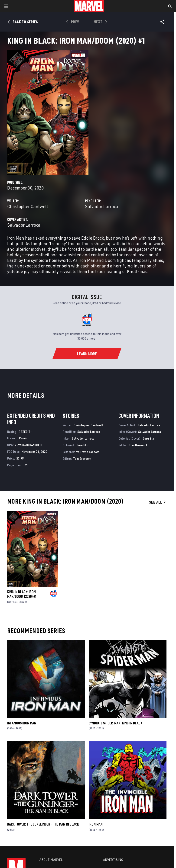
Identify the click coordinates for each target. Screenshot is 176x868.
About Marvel (51, 860)
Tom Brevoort (82, 458)
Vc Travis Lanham (88, 452)
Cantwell (12, 602)
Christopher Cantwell (28, 206)
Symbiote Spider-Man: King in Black (115, 723)
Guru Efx (82, 445)
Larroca (23, 602)
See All (158, 502)
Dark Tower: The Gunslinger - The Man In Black (43, 824)
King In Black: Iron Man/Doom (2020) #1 (22, 594)
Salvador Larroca (102, 206)
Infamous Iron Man (22, 723)
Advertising (113, 860)
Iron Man (96, 824)
